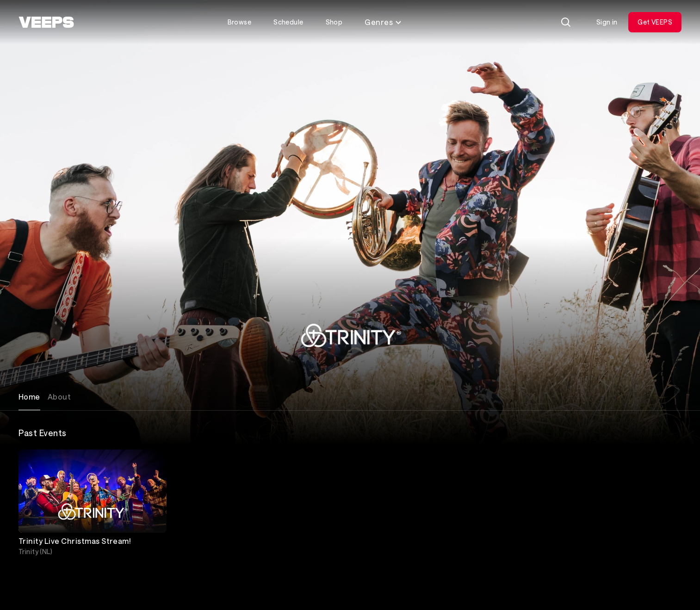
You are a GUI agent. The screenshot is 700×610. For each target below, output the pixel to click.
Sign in (607, 22)
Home (29, 397)
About (59, 397)
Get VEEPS (655, 22)
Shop (334, 22)
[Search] (566, 22)
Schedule (288, 22)
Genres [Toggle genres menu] (383, 22)
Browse (240, 22)
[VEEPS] (46, 22)
